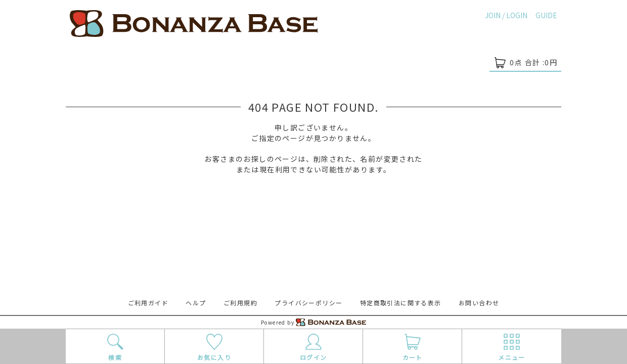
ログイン (313, 347)
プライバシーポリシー (308, 303)
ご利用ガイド (148, 303)
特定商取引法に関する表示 (401, 303)
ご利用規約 (240, 303)
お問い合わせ (479, 303)
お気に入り (214, 347)
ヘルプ (196, 303)
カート (412, 347)
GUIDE (546, 15)
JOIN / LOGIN (506, 15)
